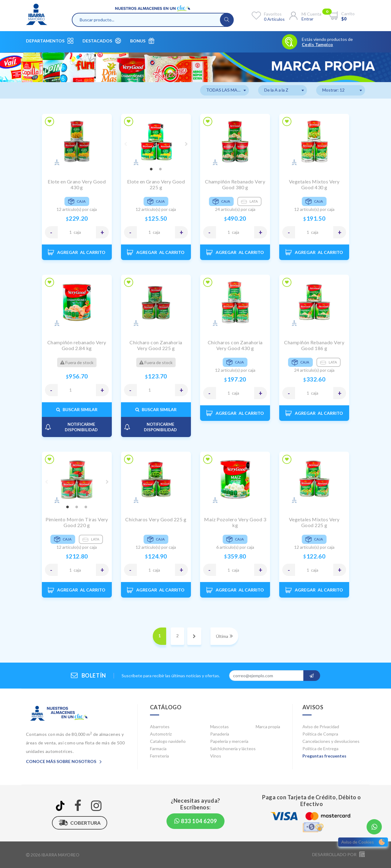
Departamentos (50, 41)
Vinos (216, 756)
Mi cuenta (311, 14)
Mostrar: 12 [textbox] (333, 90)
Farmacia (158, 749)
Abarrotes (160, 727)
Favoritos (273, 14)
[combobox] (225, 90)
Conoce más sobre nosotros (64, 761)
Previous (126, 144)
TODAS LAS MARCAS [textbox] (227, 90)
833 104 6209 (195, 821)
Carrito (348, 14)
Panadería (220, 734)
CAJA (77, 232)
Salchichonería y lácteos (233, 749)
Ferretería (159, 756)
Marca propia (268, 727)
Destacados (102, 41)
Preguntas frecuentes (324, 756)
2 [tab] (160, 169)
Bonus (142, 41)
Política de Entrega (320, 749)
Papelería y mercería (229, 741)
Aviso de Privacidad (321, 727)
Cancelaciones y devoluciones (331, 741)
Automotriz (161, 734)
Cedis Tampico (317, 45)
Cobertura (80, 823)
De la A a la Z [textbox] (276, 90)
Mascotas (219, 727)
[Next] (194, 636)
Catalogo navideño (168, 741)
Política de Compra (320, 734)
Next (186, 144)
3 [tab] (86, 507)
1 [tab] (151, 169)
